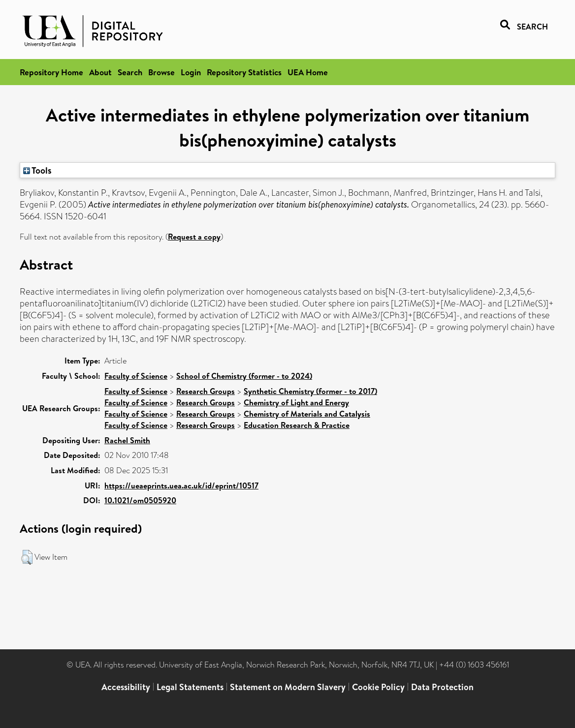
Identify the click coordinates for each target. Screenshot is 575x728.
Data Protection (442, 687)
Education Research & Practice (297, 425)
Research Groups (206, 391)
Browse (161, 72)
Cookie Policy (378, 687)
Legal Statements (190, 687)
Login (191, 72)
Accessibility (126, 687)
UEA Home (308, 72)
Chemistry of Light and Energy (296, 402)
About (100, 72)
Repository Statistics (244, 72)
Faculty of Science (136, 376)
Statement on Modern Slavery (288, 687)
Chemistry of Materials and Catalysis (307, 414)
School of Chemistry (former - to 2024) (244, 376)
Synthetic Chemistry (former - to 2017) (310, 391)
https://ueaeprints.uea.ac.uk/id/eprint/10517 (181, 485)
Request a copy (194, 237)
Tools (37, 170)
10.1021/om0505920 (140, 500)
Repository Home (51, 72)
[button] (27, 557)
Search (130, 72)
